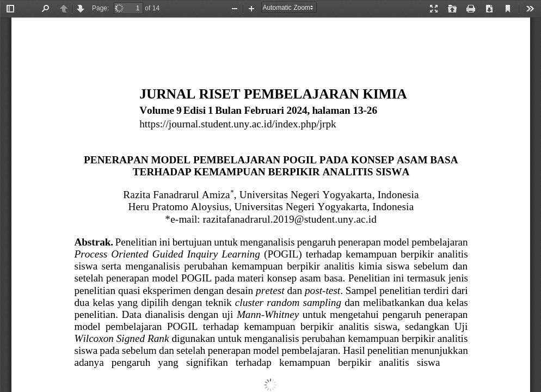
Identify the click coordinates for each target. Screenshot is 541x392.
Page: (100, 8)
